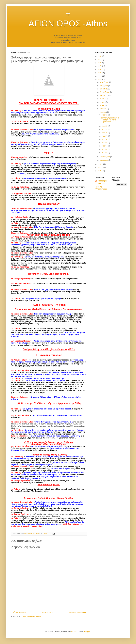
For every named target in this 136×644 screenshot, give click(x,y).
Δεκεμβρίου (104, 82)
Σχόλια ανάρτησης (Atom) (31, 616)
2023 (100, 56)
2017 (100, 66)
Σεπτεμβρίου (105, 92)
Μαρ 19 (105, 133)
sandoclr (74, 632)
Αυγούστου (104, 96)
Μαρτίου (103, 112)
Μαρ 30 (105, 126)
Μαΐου (102, 105)
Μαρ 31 (105, 115)
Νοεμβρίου (104, 86)
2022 (100, 60)
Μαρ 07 (105, 146)
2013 (100, 79)
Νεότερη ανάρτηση (19, 612)
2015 (100, 73)
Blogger (87, 632)
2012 (100, 164)
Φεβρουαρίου (105, 157)
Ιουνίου (103, 102)
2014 (100, 76)
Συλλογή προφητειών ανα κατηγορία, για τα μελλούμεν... (111, 120)
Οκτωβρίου (104, 89)
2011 (100, 167)
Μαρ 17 (105, 136)
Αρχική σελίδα (48, 612)
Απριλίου (103, 109)
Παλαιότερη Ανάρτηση (77, 612)
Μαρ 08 (105, 143)
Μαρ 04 (105, 153)
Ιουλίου (103, 99)
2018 (100, 63)
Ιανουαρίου (104, 160)
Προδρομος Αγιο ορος (102, 182)
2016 (100, 69)
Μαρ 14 (105, 139)
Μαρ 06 (105, 149)
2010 (100, 171)
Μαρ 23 (105, 129)
